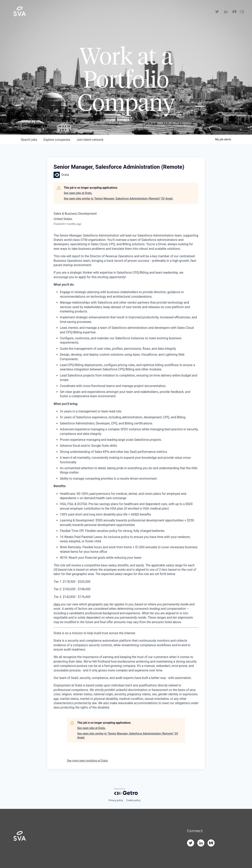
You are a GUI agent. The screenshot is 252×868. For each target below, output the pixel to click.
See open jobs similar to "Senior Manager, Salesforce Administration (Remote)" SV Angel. (119, 199)
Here (57, 604)
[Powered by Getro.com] (126, 792)
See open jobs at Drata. (78, 193)
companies (57, 140)
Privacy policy (116, 800)
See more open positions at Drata (87, 761)
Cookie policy (133, 800)
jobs (29, 140)
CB (242, 12)
